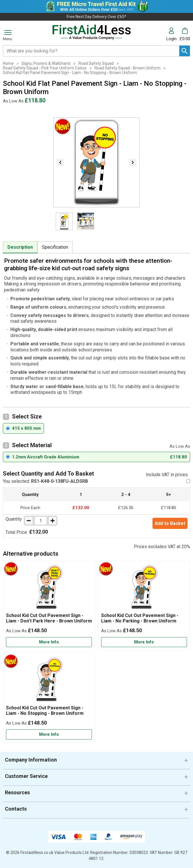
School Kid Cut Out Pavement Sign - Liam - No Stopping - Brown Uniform (45, 711)
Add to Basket (170, 523)
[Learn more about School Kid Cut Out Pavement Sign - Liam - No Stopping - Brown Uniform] (49, 734)
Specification (55, 247)
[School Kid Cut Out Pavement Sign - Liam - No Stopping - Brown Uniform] (49, 698)
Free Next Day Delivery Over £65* (96, 17)
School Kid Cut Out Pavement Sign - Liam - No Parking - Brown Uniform (140, 618)
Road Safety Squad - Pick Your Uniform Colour (45, 68)
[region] (49, 588)
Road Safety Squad (96, 63)
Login (171, 39)
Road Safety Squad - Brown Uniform (128, 68)
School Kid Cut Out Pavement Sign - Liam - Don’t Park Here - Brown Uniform (49, 618)
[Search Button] (185, 51)
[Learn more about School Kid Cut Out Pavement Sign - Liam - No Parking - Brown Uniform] (144, 642)
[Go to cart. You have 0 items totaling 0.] (185, 34)
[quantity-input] (41, 521)
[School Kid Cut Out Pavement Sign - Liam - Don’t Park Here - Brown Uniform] (49, 606)
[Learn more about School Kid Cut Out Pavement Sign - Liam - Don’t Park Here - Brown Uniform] (49, 642)
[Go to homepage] (91, 32)
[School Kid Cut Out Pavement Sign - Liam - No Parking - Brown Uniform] (144, 606)
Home (8, 63)
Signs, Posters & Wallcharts (46, 63)
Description (20, 247)
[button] (173, 34)
